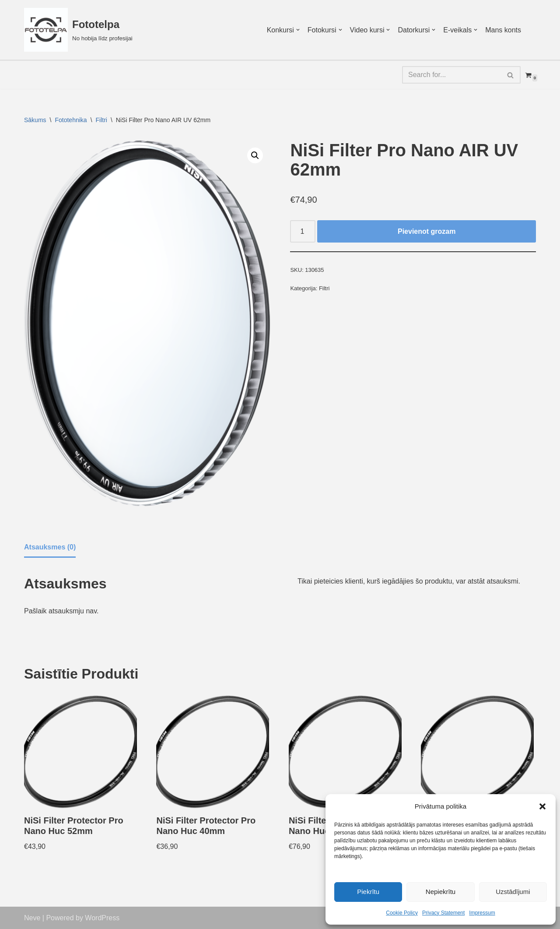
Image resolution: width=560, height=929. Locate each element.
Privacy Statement (443, 913)
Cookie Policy (402, 913)
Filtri (101, 120)
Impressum (482, 913)
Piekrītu (368, 892)
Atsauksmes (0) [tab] (50, 547)
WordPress (102, 918)
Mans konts (503, 30)
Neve (32, 918)
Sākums (35, 120)
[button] (542, 806)
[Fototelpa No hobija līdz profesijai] (78, 30)
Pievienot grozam (427, 231)
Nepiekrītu (441, 892)
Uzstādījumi (513, 892)
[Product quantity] (303, 232)
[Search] (451, 75)
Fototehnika (71, 120)
